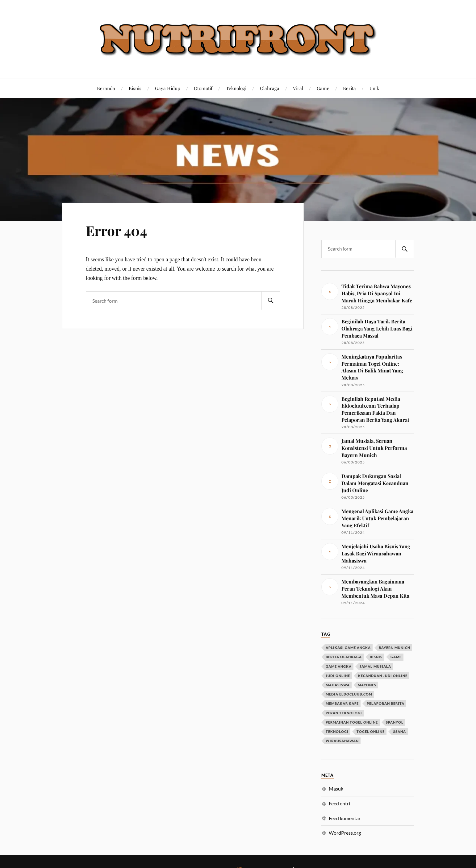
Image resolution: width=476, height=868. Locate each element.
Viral (298, 88)
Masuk (336, 789)
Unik (374, 88)
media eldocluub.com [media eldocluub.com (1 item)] (349, 694)
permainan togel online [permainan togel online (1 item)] (352, 722)
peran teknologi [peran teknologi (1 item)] (344, 713)
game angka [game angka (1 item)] (339, 666)
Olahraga (270, 88)
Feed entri (339, 803)
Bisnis (135, 88)
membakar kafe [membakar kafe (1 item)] (342, 703)
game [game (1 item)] (396, 657)
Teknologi (236, 88)
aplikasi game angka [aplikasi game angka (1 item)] (348, 648)
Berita (349, 88)
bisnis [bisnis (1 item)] (376, 657)
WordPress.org (345, 833)
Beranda (106, 88)
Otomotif (203, 88)
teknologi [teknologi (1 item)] (337, 731)
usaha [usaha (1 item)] (399, 731)
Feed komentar (345, 818)
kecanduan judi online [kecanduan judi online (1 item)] (383, 676)
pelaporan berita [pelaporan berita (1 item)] (386, 703)
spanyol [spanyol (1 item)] (395, 722)
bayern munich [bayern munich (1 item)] (395, 648)
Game (323, 88)
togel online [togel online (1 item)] (371, 731)
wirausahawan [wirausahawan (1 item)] (342, 741)
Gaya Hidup (168, 88)
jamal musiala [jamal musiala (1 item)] (375, 666)
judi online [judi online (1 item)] (338, 676)
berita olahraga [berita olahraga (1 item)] (344, 657)
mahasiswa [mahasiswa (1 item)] (338, 685)
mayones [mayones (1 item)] (367, 685)
